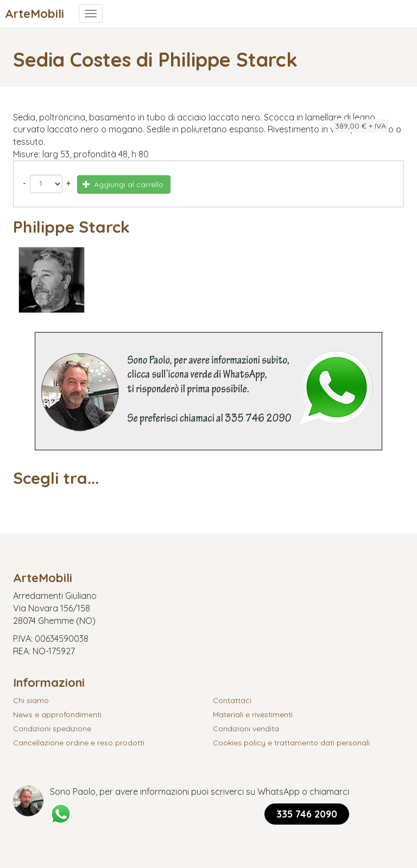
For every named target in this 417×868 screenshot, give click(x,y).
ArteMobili (34, 14)
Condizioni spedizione (52, 729)
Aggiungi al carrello (123, 184)
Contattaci (232, 700)
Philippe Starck (71, 227)
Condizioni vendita (246, 729)
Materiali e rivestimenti (253, 714)
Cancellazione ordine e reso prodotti (79, 743)
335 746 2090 (307, 814)
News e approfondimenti (57, 714)
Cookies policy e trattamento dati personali (291, 743)
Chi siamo (31, 700)
